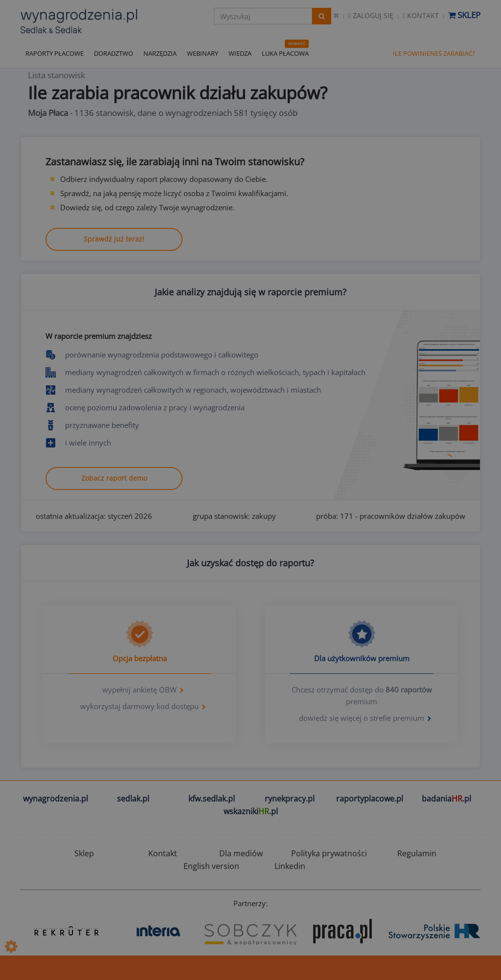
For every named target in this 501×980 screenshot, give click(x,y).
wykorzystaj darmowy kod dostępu (139, 706)
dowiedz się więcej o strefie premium (362, 718)
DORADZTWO (114, 53)
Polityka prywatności (329, 853)
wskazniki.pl (251, 811)
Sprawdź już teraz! (114, 239)
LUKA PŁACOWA (285, 53)
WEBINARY (203, 53)
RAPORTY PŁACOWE (55, 53)
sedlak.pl (133, 799)
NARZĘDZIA (160, 53)
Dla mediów (241, 853)
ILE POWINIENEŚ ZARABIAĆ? (434, 53)
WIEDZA (240, 53)
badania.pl (446, 799)
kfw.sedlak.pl (212, 799)
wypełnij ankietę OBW (139, 690)
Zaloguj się (371, 15)
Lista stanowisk (57, 75)
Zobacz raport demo (114, 478)
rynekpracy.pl (290, 799)
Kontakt (421, 15)
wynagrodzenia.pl (56, 799)
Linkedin (290, 866)
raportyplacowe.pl (370, 799)
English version (211, 866)
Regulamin (417, 853)
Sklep (464, 15)
